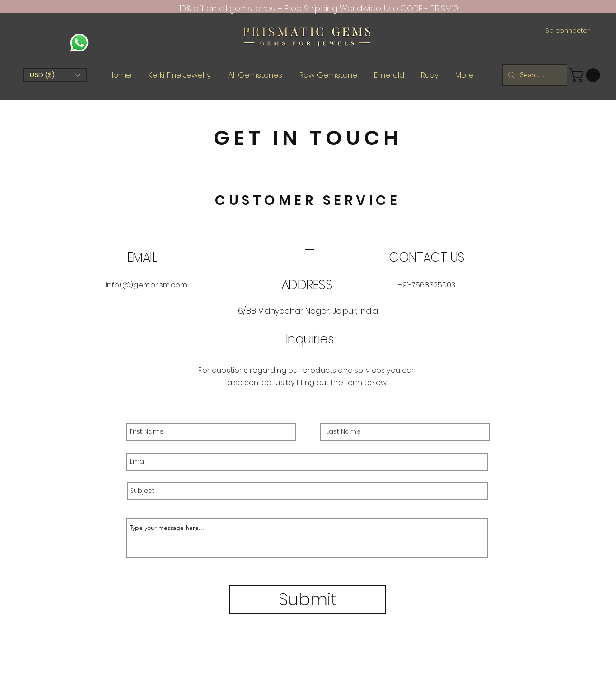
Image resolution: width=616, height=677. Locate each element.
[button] (55, 75)
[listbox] (55, 75)
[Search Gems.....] (534, 75)
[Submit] (308, 600)
